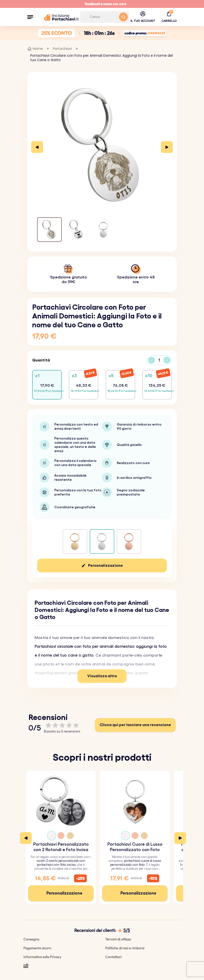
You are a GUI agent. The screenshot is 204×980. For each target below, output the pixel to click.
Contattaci (113, 957)
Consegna (31, 939)
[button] (30, 17)
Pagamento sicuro (37, 948)
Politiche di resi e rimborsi (125, 948)
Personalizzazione (105, 566)
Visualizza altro (102, 676)
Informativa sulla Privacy (42, 957)
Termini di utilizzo (118, 939)
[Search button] (123, 17)
